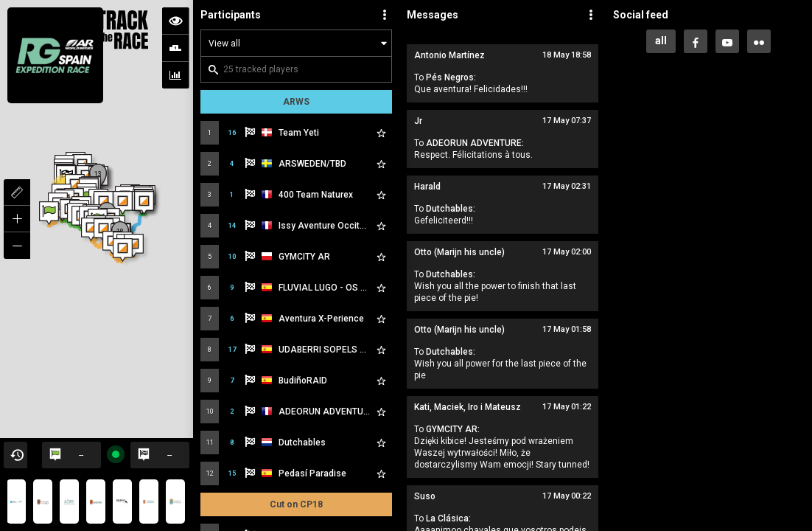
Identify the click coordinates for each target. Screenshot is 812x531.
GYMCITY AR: (453, 429)
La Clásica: (448, 518)
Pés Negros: (451, 77)
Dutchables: (451, 209)
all (661, 41)
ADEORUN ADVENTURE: (475, 143)
